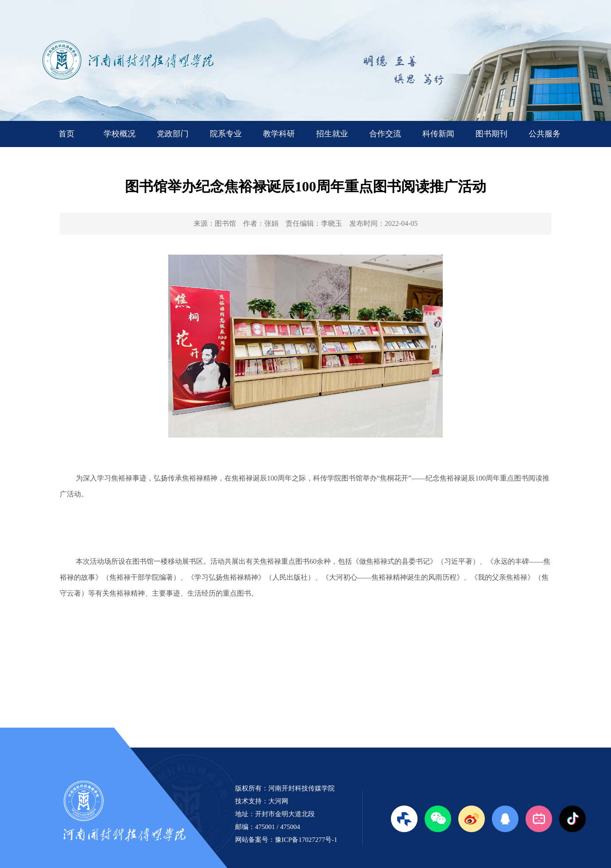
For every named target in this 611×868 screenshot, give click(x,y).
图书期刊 (491, 134)
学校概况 (120, 134)
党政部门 (173, 134)
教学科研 (279, 134)
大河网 (278, 801)
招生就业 (332, 134)
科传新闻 (438, 134)
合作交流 (385, 134)
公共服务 (545, 134)
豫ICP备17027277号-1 (306, 840)
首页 (66, 134)
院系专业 (226, 134)
